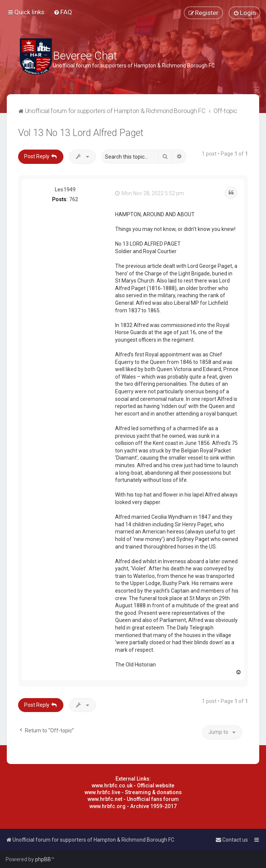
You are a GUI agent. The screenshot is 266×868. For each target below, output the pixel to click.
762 (74, 199)
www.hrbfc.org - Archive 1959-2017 (133, 806)
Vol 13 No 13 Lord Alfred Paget (81, 133)
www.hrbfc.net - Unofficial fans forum (133, 799)
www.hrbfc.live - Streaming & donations (133, 792)
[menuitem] (63, 12)
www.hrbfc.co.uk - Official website (133, 785)
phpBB (43, 859)
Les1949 (65, 189)
